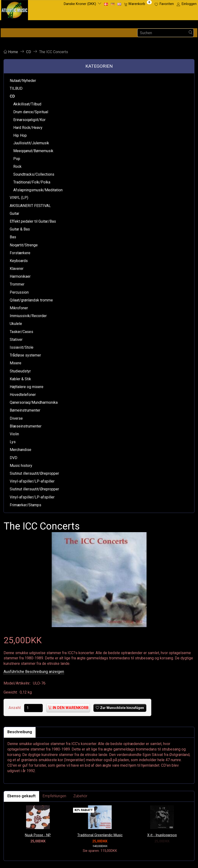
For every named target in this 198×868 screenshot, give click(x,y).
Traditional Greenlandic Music (100, 835)
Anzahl (15, 708)
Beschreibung (20, 732)
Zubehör (80, 796)
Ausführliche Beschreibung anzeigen (34, 672)
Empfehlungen (54, 796)
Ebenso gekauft (21, 796)
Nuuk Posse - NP (38, 835)
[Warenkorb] (138, 4)
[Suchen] (191, 33)
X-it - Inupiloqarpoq (162, 835)
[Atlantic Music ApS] (15, 9)
